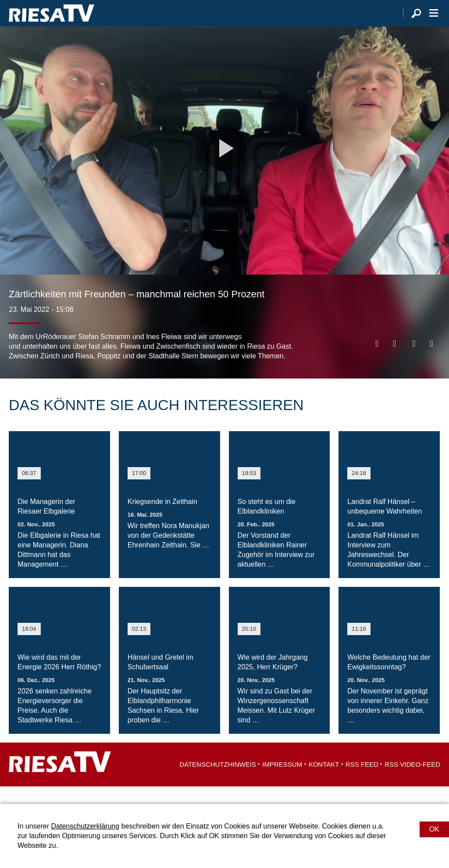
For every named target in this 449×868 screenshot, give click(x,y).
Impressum (282, 782)
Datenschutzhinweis (218, 782)
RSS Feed (362, 782)
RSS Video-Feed (412, 782)
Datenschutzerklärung (85, 826)
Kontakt (324, 782)
